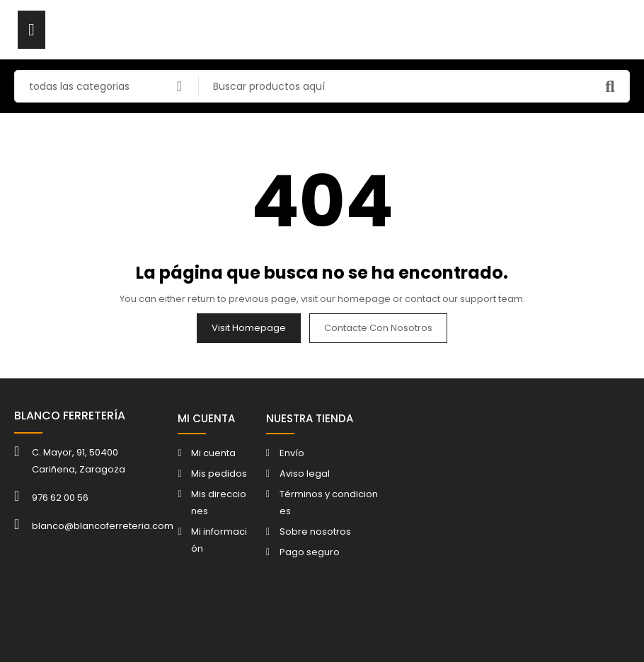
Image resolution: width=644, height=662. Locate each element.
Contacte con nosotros (378, 328)
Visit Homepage (249, 328)
